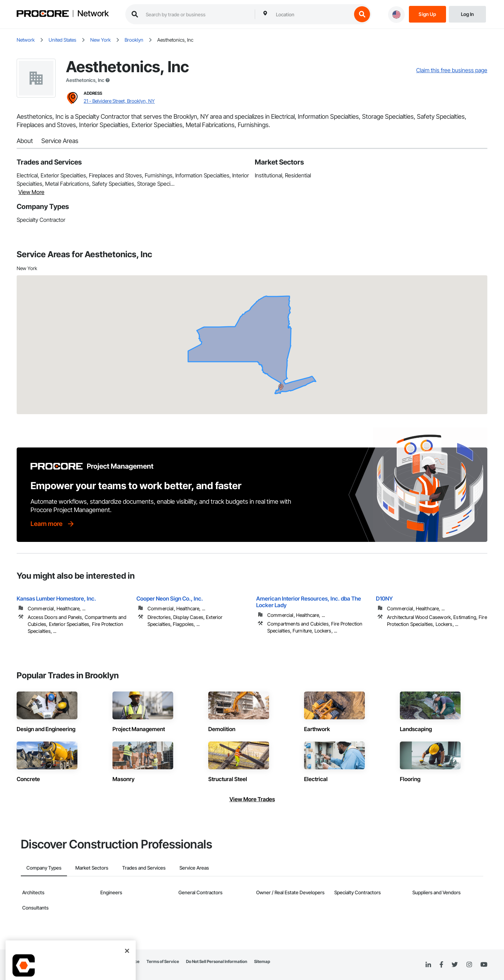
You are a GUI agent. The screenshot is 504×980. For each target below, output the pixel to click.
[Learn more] (53, 524)
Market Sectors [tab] (92, 868)
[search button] (362, 14)
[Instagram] (469, 965)
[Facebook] (441, 965)
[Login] (467, 14)
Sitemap (262, 961)
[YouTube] (484, 965)
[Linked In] (428, 965)
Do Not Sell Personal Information (217, 961)
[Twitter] (455, 965)
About (25, 141)
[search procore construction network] (197, 14)
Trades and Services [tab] (144, 868)
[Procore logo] (43, 14)
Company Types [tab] (44, 868)
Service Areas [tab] (194, 868)
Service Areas (60, 141)
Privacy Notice (125, 961)
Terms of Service (163, 961)
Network (93, 14)
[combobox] (312, 14)
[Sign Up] (427, 14)
